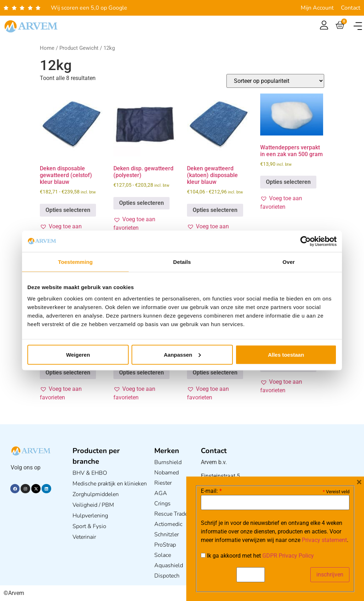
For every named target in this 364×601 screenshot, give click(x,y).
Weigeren (78, 354)
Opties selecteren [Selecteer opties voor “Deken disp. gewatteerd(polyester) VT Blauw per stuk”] (215, 373)
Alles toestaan (286, 354)
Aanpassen (182, 354)
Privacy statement (324, 540)
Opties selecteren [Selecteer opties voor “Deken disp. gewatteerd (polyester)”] (141, 203)
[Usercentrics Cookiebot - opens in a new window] (306, 241)
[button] (358, 26)
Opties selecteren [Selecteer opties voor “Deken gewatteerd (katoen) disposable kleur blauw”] (215, 210)
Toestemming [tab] (75, 262)
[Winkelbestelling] (275, 81)
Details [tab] (182, 262)
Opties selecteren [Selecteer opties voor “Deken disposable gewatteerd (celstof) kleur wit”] (141, 373)
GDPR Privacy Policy (288, 556)
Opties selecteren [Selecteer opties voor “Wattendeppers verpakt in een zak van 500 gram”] (288, 182)
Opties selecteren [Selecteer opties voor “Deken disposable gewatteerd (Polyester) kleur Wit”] (68, 373)
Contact (351, 8)
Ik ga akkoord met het (257, 556)
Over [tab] (289, 262)
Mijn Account (317, 8)
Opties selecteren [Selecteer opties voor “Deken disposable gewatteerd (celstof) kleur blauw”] (68, 210)
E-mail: (211, 491)
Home (47, 48)
